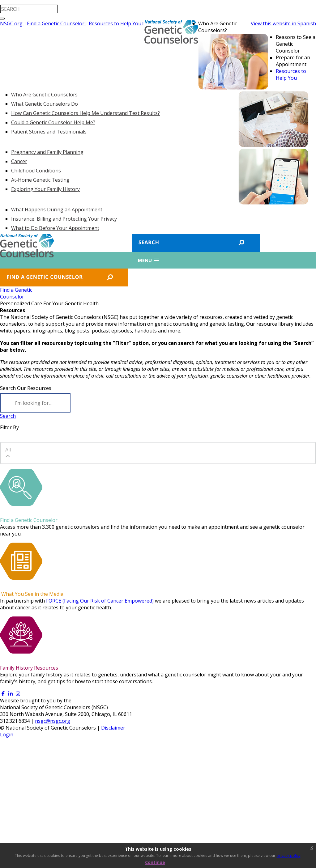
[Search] (35, 403)
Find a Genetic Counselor (57, 23)
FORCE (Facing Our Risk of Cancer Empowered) (100, 601)
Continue (155, 862)
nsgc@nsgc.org (53, 721)
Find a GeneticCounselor (16, 293)
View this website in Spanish (283, 23)
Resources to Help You (117, 23)
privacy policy (288, 855)
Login (7, 735)
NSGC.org (13, 23)
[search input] (29, 9)
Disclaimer (113, 728)
